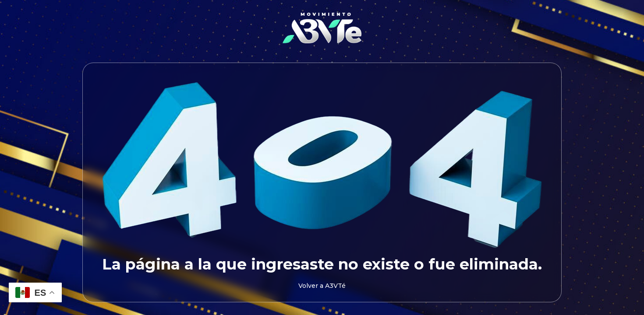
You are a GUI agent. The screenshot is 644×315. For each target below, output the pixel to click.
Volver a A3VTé (322, 286)
